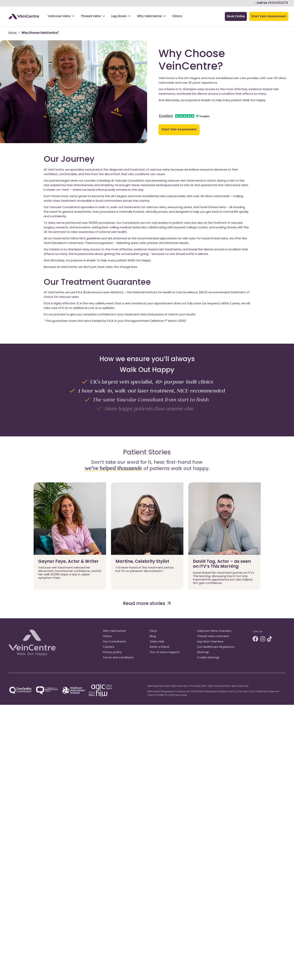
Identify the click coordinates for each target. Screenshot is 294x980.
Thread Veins (91, 16)
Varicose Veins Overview (214, 631)
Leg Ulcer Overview (210, 642)
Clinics (177, 16)
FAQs (153, 631)
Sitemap (203, 652)
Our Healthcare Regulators (216, 647)
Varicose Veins (59, 16)
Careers (109, 647)
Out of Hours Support (165, 652)
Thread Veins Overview (213, 636)
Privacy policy (112, 652)
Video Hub (157, 642)
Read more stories (147, 604)
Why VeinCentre (149, 16)
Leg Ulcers (119, 16)
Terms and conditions (118, 658)
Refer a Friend (159, 647)
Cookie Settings (208, 658)
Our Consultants (114, 642)
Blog (153, 636)
